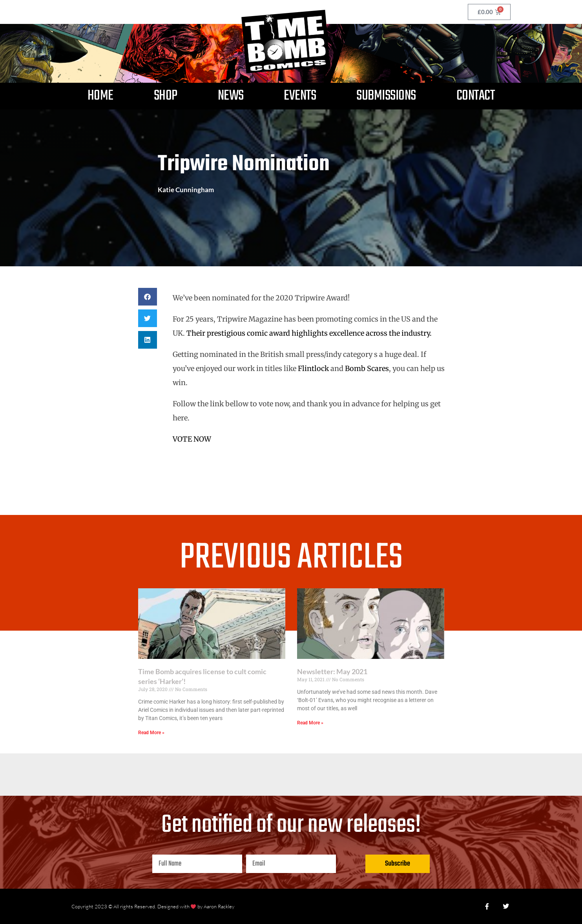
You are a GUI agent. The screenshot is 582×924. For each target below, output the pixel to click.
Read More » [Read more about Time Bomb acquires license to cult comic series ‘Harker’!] (151, 733)
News (231, 96)
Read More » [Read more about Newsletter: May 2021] (310, 723)
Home (100, 96)
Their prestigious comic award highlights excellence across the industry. (309, 333)
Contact (476, 96)
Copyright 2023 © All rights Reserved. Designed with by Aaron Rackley (153, 906)
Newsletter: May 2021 (332, 671)
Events (300, 96)
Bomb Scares (367, 368)
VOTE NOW (192, 439)
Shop (166, 96)
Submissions (386, 96)
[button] (148, 297)
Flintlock (314, 368)
